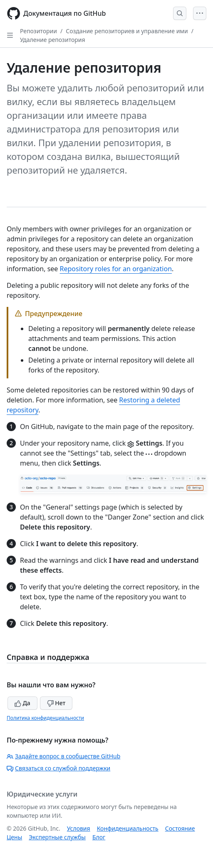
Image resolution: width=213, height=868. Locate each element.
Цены (14, 837)
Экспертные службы (57, 837)
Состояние (180, 828)
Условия (79, 828)
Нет (56, 703)
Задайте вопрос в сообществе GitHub (63, 756)
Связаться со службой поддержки (58, 768)
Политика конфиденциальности (45, 718)
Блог (99, 837)
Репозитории (38, 31)
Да (22, 703)
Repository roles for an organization (116, 269)
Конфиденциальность (128, 828)
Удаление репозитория (53, 40)
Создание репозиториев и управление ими (127, 31)
